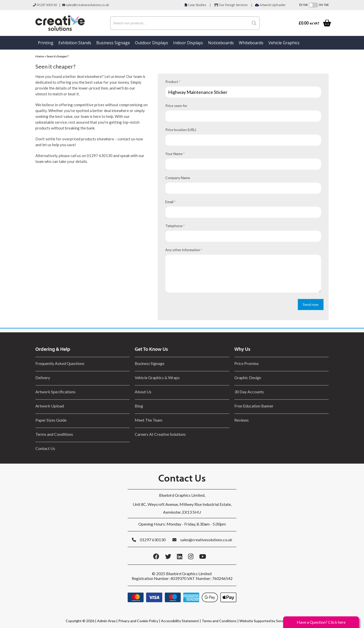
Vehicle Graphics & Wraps (157, 377)
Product (173, 82)
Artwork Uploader (270, 5)
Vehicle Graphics (284, 43)
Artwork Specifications (55, 392)
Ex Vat (303, 5)
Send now (311, 304)
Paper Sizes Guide (51, 420)
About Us (143, 392)
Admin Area (106, 621)
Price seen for (176, 106)
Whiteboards (251, 43)
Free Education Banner (254, 406)
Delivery (43, 377)
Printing (46, 43)
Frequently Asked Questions (61, 363)
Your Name (175, 154)
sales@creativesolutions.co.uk (86, 5)
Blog (139, 406)
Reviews (242, 420)
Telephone (175, 226)
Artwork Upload (50, 406)
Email (170, 202)
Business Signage (113, 43)
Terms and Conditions (54, 434)
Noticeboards (221, 43)
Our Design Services (231, 5)
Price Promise (246, 363)
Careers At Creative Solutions (160, 434)
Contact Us (45, 448)
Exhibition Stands (75, 43)
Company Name (178, 178)
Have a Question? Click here (321, 622)
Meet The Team (149, 420)
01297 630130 (45, 5)
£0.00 (309, 23)
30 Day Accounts (249, 392)
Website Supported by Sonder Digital (269, 621)
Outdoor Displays (152, 43)
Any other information (184, 250)
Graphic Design (248, 377)
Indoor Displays (188, 43)
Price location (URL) (181, 130)
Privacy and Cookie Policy (138, 621)
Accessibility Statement (180, 621)
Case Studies (195, 5)
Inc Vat (324, 5)
